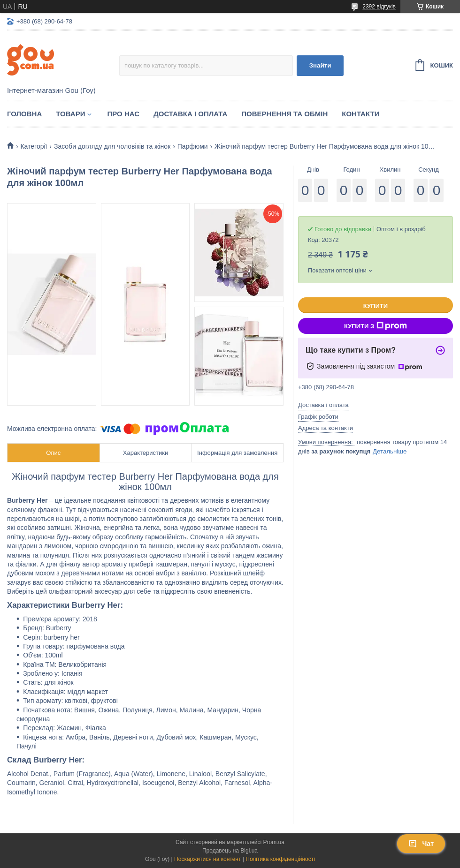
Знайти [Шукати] (320, 65)
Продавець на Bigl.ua (230, 851)
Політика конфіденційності (280, 859)
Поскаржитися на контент (207, 859)
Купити (376, 306)
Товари (70, 114)
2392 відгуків (379, 7)
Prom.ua (274, 842)
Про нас (123, 114)
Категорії (34, 146)
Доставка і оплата (190, 114)
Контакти (360, 114)
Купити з (376, 326)
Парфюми (193, 146)
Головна (24, 114)
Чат (421, 844)
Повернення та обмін (284, 114)
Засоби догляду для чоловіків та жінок (112, 146)
